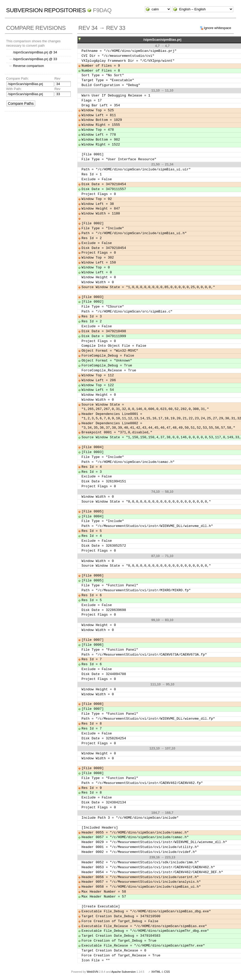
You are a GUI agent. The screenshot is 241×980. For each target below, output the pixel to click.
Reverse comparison (28, 66)
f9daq (102, 10)
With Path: (14, 89)
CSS (167, 972)
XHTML (156, 972)
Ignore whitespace (218, 28)
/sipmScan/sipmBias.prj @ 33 (35, 59)
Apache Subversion (124, 972)
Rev (57, 78)
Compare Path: (17, 78)
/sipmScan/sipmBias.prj (162, 40)
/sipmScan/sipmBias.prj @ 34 (35, 52)
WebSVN (93, 972)
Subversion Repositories (46, 10)
